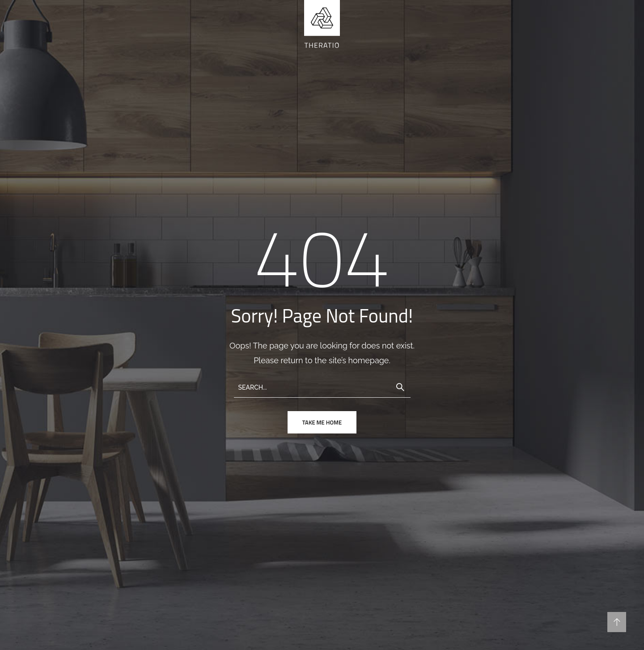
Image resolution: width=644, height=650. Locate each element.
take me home (322, 422)
